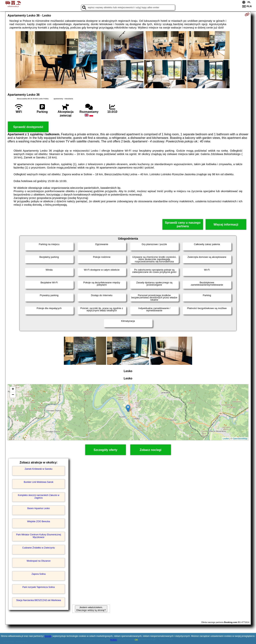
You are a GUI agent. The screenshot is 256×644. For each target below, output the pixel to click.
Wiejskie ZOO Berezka (39, 521)
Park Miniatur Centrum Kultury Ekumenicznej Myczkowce (39, 536)
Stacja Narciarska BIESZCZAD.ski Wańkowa (39, 600)
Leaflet (226, 439)
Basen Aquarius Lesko (39, 508)
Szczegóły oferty (105, 450)
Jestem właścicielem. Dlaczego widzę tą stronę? (91, 609)
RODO (114, 640)
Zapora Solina (39, 574)
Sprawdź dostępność (28, 127)
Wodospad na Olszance (39, 561)
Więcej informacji (226, 225)
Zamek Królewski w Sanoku (39, 469)
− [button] (13, 395)
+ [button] (13, 389)
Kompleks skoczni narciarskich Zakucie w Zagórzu (39, 497)
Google (48, 636)
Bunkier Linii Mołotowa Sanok (39, 482)
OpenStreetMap (240, 439)
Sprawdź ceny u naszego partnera (183, 224)
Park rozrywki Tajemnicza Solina (39, 587)
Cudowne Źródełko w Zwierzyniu (39, 548)
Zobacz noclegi (151, 450)
